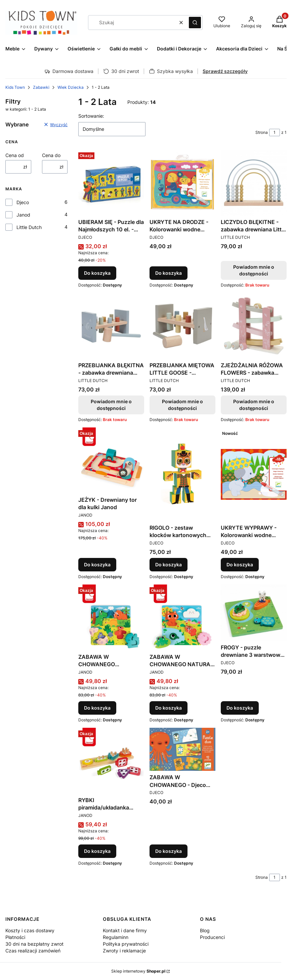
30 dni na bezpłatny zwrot (34, 944)
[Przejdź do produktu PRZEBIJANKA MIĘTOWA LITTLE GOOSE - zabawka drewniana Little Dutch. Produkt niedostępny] (182, 326)
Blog (205, 930)
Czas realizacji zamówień (33, 951)
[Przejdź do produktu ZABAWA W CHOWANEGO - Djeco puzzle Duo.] (182, 749)
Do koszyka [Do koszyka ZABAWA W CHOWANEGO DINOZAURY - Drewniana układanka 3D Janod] (97, 708)
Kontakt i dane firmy (125, 930)
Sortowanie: (91, 116)
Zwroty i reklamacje (124, 951)
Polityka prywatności (126, 944)
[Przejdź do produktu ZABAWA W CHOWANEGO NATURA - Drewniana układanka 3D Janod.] (182, 617)
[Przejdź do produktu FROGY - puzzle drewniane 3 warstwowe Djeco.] (254, 613)
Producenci (212, 937)
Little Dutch (29, 227)
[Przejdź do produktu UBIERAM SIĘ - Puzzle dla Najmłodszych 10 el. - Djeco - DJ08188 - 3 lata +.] (111, 183)
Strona (262, 132)
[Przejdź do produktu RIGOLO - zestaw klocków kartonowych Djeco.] (182, 474)
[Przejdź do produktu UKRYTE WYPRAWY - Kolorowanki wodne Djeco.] (254, 474)
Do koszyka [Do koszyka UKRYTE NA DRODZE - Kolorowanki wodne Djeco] (169, 273)
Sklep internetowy (138, 971)
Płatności (15, 937)
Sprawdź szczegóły (225, 71)
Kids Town (15, 87)
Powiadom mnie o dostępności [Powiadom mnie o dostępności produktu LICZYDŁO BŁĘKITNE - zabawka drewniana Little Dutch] (254, 270)
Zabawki (41, 87)
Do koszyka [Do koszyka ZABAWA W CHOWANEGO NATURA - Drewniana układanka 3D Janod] (169, 708)
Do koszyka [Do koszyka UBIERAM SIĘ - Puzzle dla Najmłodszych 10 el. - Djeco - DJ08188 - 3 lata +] (97, 273)
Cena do (51, 155)
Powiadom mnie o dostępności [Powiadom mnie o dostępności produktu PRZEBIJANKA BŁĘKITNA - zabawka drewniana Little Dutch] (111, 405)
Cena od (15, 155)
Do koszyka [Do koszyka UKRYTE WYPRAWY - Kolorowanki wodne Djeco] (240, 564)
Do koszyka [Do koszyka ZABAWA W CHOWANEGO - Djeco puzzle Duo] (169, 851)
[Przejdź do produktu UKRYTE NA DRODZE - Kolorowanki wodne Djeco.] (182, 183)
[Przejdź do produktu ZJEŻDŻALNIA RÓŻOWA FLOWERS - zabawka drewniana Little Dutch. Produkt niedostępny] (254, 326)
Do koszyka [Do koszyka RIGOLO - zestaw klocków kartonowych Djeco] (169, 564)
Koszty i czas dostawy (30, 930)
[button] (195, 23)
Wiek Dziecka (71, 87)
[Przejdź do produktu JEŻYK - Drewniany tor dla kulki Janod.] (111, 460)
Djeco (23, 202)
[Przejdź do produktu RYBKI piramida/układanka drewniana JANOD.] (111, 761)
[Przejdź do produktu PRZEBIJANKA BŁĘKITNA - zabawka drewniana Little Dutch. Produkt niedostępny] (111, 326)
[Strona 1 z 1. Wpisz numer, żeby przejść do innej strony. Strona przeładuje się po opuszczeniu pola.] (275, 133)
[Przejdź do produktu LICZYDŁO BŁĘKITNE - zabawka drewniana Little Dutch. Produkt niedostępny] (254, 183)
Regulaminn (116, 937)
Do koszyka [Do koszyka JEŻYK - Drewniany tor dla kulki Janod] (97, 564)
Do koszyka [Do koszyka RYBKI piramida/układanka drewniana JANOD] (97, 851)
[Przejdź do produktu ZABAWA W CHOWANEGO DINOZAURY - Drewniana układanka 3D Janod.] (111, 617)
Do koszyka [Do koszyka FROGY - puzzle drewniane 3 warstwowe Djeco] (240, 708)
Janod (23, 215)
